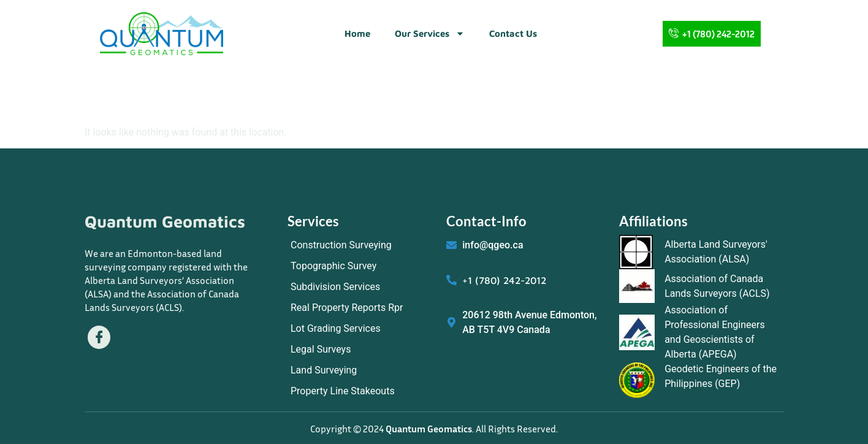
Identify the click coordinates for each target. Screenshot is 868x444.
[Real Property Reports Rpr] (361, 308)
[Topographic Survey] (361, 266)
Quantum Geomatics (165, 221)
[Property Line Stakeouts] (361, 391)
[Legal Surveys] (361, 350)
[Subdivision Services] (361, 287)
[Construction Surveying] (361, 245)
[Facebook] (99, 337)
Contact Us (513, 33)
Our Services (430, 33)
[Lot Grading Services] (361, 329)
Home (357, 33)
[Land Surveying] (361, 370)
